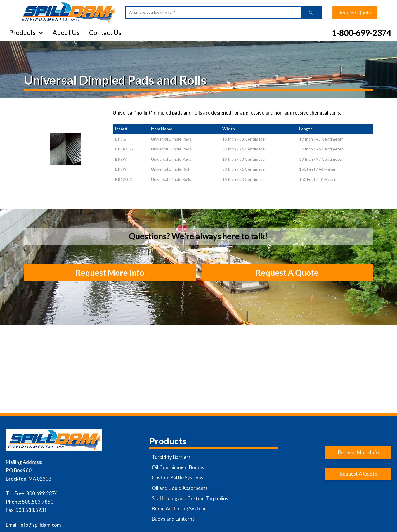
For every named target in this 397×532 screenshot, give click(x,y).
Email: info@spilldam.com (33, 525)
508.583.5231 (31, 510)
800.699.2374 (42, 493)
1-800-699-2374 (362, 33)
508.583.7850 (38, 502)
